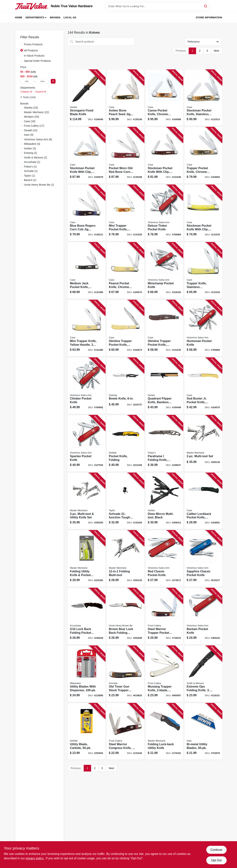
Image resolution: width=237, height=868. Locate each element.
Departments (35, 17)
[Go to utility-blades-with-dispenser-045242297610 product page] (87, 674)
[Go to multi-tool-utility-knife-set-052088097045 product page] (87, 501)
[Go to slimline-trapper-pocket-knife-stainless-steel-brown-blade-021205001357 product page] (164, 328)
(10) (31, 130)
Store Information (209, 17)
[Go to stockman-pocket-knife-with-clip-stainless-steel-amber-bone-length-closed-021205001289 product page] (87, 155)
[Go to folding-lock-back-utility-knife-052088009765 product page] (164, 731)
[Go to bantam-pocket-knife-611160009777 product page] (203, 616)
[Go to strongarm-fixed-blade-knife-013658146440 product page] (87, 98)
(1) (32, 162)
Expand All (41, 92)
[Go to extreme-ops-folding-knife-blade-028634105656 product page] (203, 674)
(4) (32, 144)
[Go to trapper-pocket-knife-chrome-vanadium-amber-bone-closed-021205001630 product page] (203, 155)
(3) (30, 148)
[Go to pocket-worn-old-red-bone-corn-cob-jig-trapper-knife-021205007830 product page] (125, 155)
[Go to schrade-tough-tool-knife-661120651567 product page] (125, 501)
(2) (31, 153)
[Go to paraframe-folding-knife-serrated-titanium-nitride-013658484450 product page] (164, 443)
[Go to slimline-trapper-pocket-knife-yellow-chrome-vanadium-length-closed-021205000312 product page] (125, 328)
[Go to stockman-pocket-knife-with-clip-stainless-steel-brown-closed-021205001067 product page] (164, 155)
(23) (31, 108)
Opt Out (216, 860)
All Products (31, 50)
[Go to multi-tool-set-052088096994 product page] (203, 443)
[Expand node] (22, 97)
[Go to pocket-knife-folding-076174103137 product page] (125, 443)
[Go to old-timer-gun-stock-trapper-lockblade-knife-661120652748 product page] (125, 674)
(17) (34, 126)
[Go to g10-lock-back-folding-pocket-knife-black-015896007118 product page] (87, 616)
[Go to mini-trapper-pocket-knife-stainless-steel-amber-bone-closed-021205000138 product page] (125, 213)
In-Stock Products (34, 56)
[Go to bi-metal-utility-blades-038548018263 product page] (203, 731)
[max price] (42, 81)
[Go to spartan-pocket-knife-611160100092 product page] (87, 443)
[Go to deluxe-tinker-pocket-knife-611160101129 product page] (164, 213)
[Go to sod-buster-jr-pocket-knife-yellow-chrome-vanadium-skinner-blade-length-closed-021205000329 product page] (203, 386)
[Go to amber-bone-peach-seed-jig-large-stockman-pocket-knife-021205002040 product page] (125, 98)
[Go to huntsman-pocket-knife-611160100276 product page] (203, 328)
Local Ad (70, 17)
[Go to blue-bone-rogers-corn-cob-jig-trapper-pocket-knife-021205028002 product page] (87, 213)
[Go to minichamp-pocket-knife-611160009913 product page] (164, 271)
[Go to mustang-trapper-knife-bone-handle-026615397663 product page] (164, 674)
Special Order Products (37, 61)
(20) (32, 117)
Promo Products (33, 44)
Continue (216, 850)
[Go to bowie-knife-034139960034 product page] (125, 386)
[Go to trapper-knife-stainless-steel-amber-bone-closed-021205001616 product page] (203, 271)
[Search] (206, 6)
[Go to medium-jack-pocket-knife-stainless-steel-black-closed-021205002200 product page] (87, 271)
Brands (55, 17)
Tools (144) (29, 97)
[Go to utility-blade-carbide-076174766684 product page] (87, 731)
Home (19, 17)
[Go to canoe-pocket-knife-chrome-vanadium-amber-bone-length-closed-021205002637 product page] (164, 98)
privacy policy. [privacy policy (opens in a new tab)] (35, 858)
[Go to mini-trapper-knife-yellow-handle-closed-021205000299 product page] (87, 328)
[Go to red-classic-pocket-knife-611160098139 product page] (164, 559)
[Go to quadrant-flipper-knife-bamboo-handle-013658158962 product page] (164, 386)
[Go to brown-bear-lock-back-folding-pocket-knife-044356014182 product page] (125, 616)
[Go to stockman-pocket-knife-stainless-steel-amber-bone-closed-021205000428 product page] (203, 98)
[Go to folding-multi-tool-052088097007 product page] (125, 559)
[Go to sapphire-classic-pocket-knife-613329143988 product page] (203, 559)
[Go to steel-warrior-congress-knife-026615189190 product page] (125, 731)
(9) (29, 135)
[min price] (27, 81)
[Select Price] (53, 81)
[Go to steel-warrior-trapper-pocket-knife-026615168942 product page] (164, 616)
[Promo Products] (22, 44)
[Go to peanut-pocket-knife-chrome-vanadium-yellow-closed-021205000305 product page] (125, 271)
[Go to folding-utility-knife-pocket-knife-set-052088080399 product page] (87, 559)
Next (217, 51)
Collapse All (26, 92)
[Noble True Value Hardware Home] (32, 6)
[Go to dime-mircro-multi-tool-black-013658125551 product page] (164, 501)
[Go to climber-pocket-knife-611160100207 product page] (87, 386)
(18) (30, 121)
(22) (37, 112)
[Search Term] (157, 6)
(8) (38, 139)
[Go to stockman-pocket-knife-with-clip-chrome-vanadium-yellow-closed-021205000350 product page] (203, 213)
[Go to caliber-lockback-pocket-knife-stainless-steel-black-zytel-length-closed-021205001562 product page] (203, 501)
